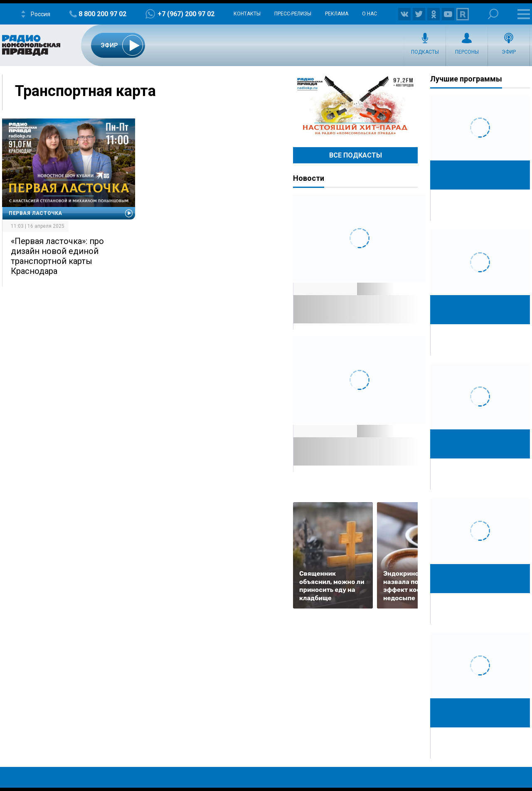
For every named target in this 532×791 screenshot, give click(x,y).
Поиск (493, 14)
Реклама (337, 14)
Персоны (467, 52)
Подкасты (425, 52)
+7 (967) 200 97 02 (186, 14)
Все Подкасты (356, 155)
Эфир (509, 52)
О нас (369, 14)
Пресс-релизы (293, 14)
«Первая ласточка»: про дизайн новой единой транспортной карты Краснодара (57, 256)
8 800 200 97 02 (102, 14)
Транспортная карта (85, 91)
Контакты (247, 14)
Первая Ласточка (36, 213)
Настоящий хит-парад (355, 106)
